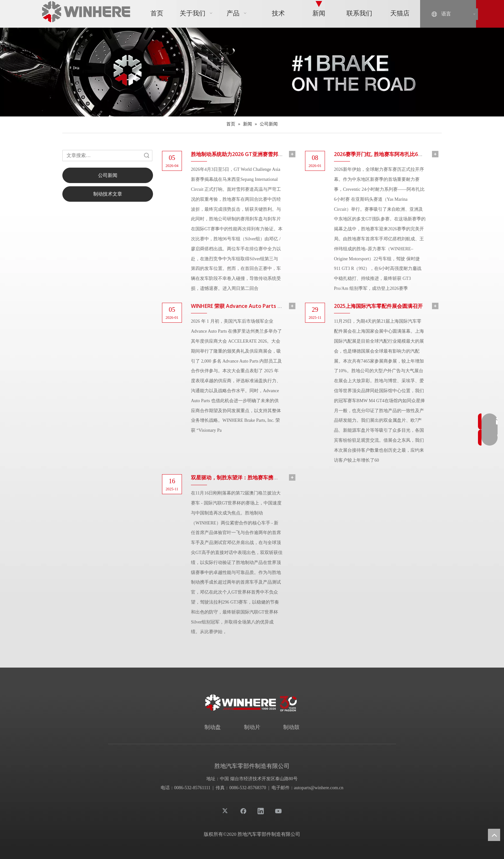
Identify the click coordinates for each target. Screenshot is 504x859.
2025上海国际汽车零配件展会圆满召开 (378, 306)
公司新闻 (108, 175)
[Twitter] (226, 811)
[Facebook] (243, 811)
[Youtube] (278, 811)
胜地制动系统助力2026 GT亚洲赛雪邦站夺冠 (242, 154)
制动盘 (213, 727)
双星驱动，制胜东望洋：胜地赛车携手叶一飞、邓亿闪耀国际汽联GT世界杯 (277, 477)
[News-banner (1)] (252, 72)
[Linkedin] (261, 811)
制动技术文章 (108, 194)
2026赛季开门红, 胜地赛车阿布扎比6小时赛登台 (389, 154)
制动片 (252, 727)
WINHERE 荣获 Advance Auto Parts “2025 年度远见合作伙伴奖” (266, 306)
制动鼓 (291, 727)
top (494, 835)
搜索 (147, 156)
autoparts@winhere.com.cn (319, 788)
